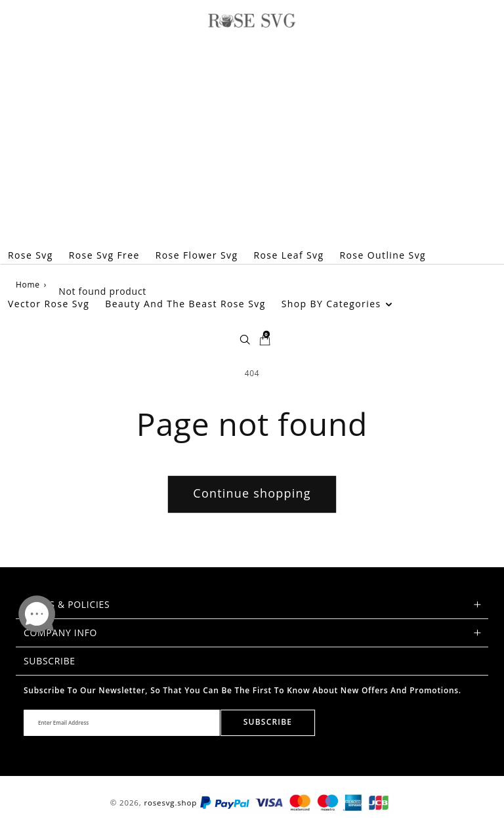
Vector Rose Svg (49, 304)
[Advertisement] (252, 133)
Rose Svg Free (104, 255)
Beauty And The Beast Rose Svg (185, 304)
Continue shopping (252, 493)
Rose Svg (31, 255)
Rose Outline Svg (383, 255)
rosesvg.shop (170, 803)
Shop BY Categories (337, 304)
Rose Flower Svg (197, 255)
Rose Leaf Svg (289, 255)
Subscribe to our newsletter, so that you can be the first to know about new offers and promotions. (242, 690)
